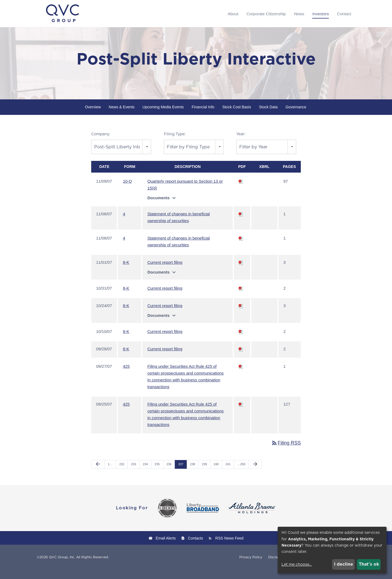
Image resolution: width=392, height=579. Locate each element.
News (299, 14)
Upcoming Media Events (163, 117)
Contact (344, 14)
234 (145, 474)
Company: (101, 143)
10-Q (127, 191)
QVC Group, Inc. (62, 566)
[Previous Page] (98, 474)
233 (133, 474)
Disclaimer (276, 566)
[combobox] (121, 156)
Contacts (196, 547)
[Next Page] (255, 474)
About (233, 14)
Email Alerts (166, 547)
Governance (296, 117)
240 (216, 474)
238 (192, 474)
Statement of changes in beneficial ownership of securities (178, 227)
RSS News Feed (229, 547)
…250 (241, 474)
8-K (126, 272)
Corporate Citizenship (266, 14)
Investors (321, 14)
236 (169, 474)
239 (204, 474)
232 (122, 474)
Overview (93, 117)
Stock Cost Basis (237, 117)
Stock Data (268, 117)
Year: (241, 143)
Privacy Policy (251, 566)
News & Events (122, 117)
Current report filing (165, 272)
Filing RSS (286, 452)
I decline (344, 564)
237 (181, 474)
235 (157, 474)
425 (126, 376)
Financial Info (203, 117)
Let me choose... (297, 564)
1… (110, 474)
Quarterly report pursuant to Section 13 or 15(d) (185, 194)
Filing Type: (175, 143)
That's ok (369, 564)
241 (228, 474)
